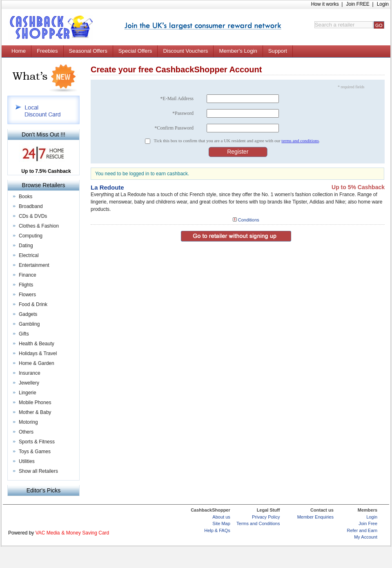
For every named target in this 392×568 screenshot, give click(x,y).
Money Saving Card (88, 533)
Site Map (221, 523)
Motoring (28, 422)
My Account (366, 537)
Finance (28, 275)
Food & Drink (33, 304)
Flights (26, 285)
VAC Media (48, 533)
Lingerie (28, 393)
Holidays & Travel (38, 353)
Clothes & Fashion (39, 226)
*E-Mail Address (177, 98)
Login (383, 4)
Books (26, 197)
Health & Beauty (37, 344)
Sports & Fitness (37, 442)
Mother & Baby (35, 412)
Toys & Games (35, 452)
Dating (26, 246)
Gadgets (28, 314)
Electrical (29, 255)
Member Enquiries (315, 517)
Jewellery (29, 383)
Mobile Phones (35, 403)
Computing (31, 236)
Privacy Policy (266, 517)
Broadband (31, 206)
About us (221, 517)
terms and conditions (300, 141)
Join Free (368, 523)
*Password (183, 113)
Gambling (29, 324)
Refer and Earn (362, 530)
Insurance (30, 373)
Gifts (24, 334)
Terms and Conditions (258, 523)
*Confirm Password (174, 128)
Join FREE (357, 4)
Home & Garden (37, 363)
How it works (325, 4)
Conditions (249, 220)
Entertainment (34, 265)
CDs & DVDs (33, 216)
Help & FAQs (217, 530)
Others (26, 432)
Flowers (27, 295)
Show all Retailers (38, 471)
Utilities (27, 461)
